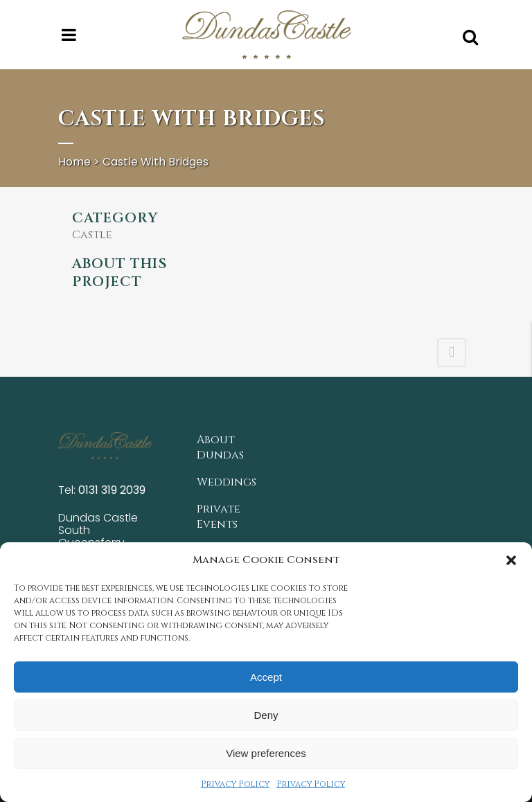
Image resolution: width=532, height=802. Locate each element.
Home (74, 162)
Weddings (227, 482)
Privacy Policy (235, 784)
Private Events (219, 517)
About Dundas (220, 447)
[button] (511, 560)
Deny (266, 715)
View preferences (266, 753)
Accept (266, 677)
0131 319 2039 (112, 490)
